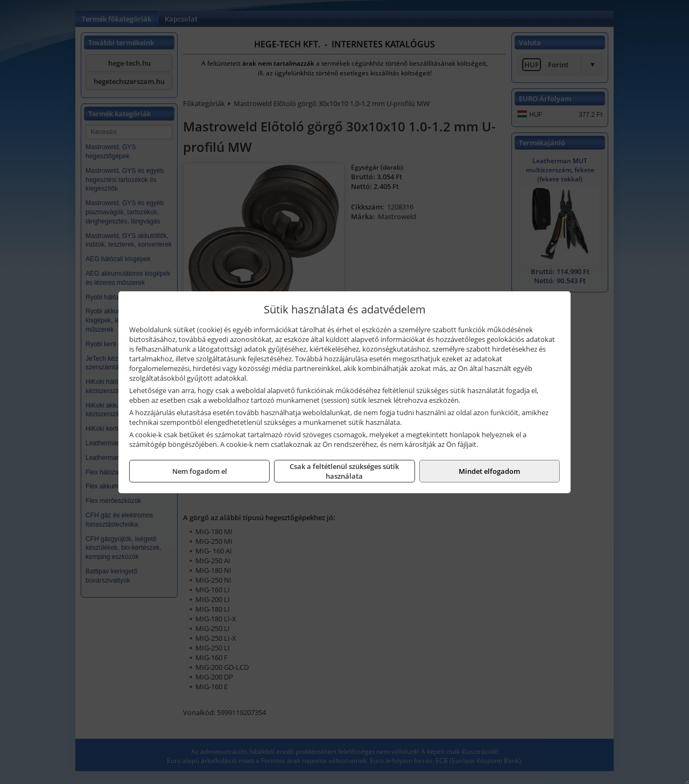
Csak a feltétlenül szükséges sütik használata (344, 471)
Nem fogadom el (200, 471)
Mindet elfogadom (489, 471)
